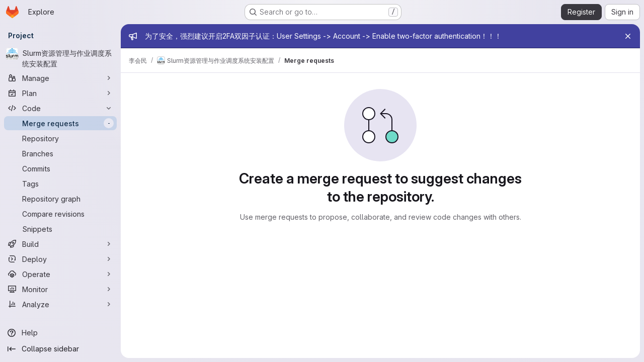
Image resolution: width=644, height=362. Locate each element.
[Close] (628, 36)
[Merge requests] (60, 123)
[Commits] (60, 168)
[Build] (60, 244)
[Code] (60, 108)
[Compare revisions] (60, 214)
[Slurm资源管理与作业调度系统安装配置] (60, 58)
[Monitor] (60, 289)
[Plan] (60, 93)
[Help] (60, 333)
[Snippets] (60, 229)
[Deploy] (60, 259)
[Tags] (60, 184)
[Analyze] (60, 304)
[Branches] (60, 153)
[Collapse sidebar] (60, 349)
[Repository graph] (60, 199)
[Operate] (60, 274)
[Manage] (60, 78)
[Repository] (60, 138)
